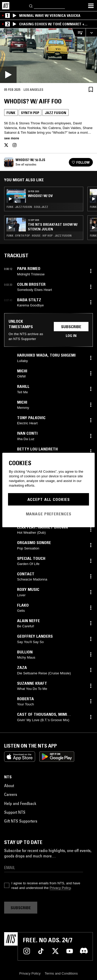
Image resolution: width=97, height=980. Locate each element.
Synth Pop (30, 113)
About (9, 786)
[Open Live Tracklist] (79, 33)
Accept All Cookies (49, 499)
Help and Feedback (20, 803)
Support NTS (15, 812)
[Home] (6, 6)
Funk (11, 113)
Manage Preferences (49, 514)
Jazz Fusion (55, 113)
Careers (11, 794)
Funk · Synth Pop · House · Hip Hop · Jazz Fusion (39, 236)
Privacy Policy (60, 888)
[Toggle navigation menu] (91, 6)
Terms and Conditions (61, 973)
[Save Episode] (91, 89)
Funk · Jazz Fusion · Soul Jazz (27, 207)
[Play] (48, 56)
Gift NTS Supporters (21, 821)
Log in (71, 336)
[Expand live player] (91, 33)
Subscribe (71, 327)
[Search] (31, 6)
